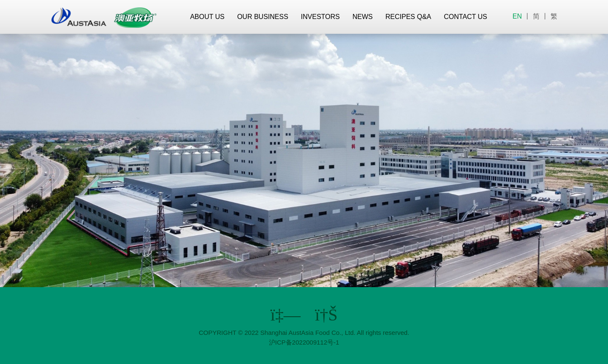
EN (517, 16)
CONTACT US (465, 17)
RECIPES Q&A (408, 17)
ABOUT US (207, 17)
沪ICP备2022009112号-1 (304, 342)
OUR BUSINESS (263, 17)
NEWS (363, 17)
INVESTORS (320, 17)
